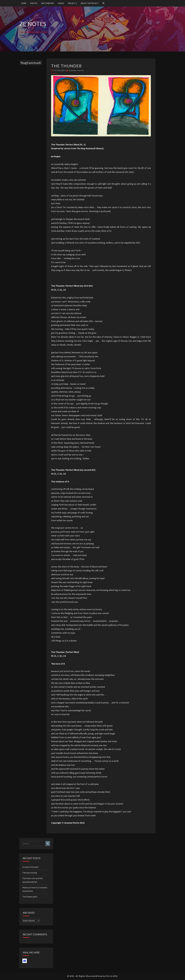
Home (24, 3)
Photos (34, 3)
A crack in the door (30, 867)
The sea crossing (30, 873)
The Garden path (30, 897)
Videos (61, 3)
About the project (90, 3)
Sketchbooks (48, 3)
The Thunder (66, 66)
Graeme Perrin (76, 70)
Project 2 (72, 3)
